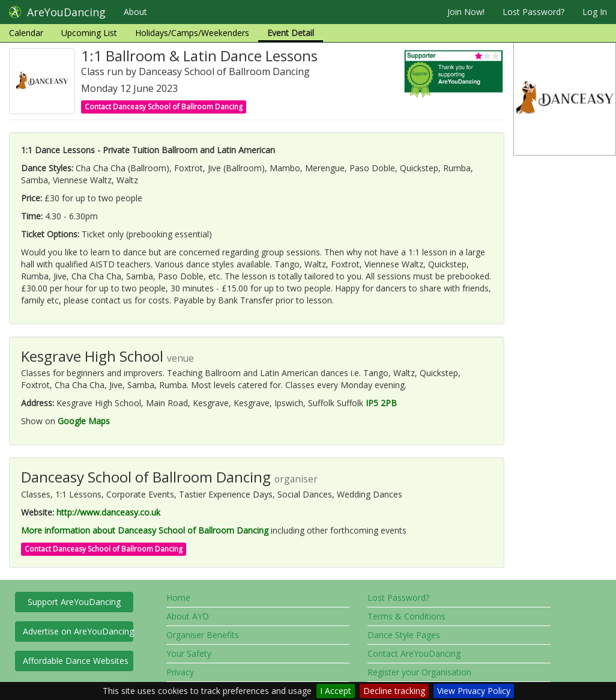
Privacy (180, 672)
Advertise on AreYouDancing (78, 631)
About (135, 12)
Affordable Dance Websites (76, 661)
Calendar (26, 33)
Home (178, 598)
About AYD (188, 616)
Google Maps (84, 421)
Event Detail (291, 33)
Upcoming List (89, 33)
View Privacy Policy (474, 691)
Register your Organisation (419, 672)
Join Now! (466, 12)
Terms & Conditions (406, 616)
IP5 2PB (381, 403)
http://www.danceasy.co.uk (108, 512)
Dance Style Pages (404, 635)
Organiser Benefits (203, 635)
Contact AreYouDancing (414, 653)
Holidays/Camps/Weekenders (192, 33)
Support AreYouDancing (74, 602)
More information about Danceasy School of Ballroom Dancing (145, 530)
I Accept (336, 691)
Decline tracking (394, 691)
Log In (595, 12)
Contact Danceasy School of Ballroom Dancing (164, 107)
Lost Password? (533, 12)
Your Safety (189, 653)
